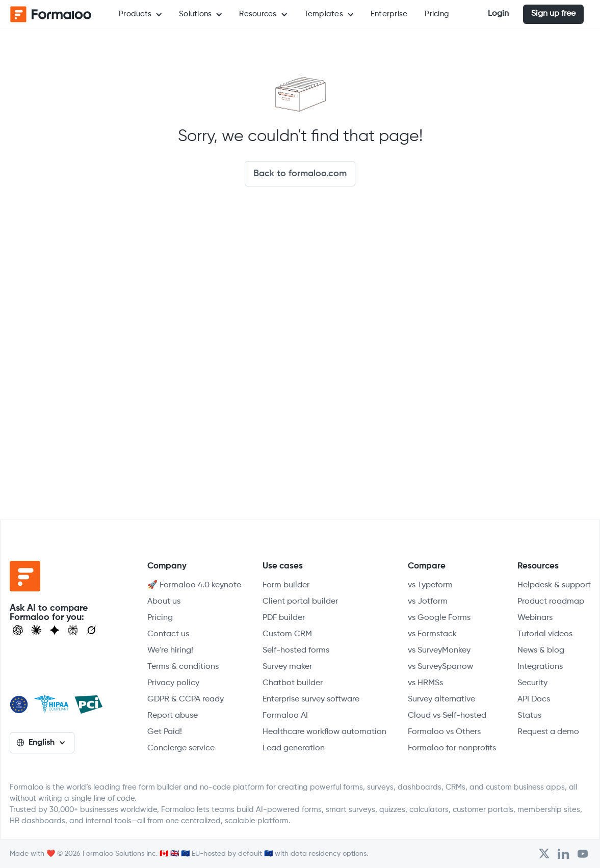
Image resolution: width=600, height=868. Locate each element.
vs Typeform (430, 585)
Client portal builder (300, 602)
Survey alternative (441, 699)
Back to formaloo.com (300, 174)
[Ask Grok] (92, 630)
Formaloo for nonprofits (452, 748)
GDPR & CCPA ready (186, 699)
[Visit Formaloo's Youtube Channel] (583, 854)
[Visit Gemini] (55, 630)
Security (532, 683)
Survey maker (287, 667)
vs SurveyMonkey (439, 650)
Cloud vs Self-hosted (447, 716)
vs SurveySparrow (440, 667)
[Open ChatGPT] (18, 630)
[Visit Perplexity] (73, 630)
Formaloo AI (285, 716)
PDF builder (284, 618)
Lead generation (294, 748)
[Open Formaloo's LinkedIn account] (563, 854)
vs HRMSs (425, 683)
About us (164, 602)
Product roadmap (551, 602)
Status (529, 716)
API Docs (534, 699)
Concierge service (181, 748)
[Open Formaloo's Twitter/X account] (544, 854)
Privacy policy (173, 683)
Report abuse (173, 716)
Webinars (535, 618)
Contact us (168, 634)
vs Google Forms (439, 618)
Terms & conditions (183, 667)
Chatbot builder (293, 683)
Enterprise (389, 14)
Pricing (437, 14)
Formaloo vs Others (444, 732)
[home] (51, 14)
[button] (140, 14)
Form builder (286, 585)
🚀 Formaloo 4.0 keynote (194, 585)
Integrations (540, 667)
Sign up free (553, 14)
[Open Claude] (36, 630)
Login (498, 14)
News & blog (541, 650)
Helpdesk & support (554, 585)
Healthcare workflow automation (324, 732)
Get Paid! (165, 732)
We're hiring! (170, 650)
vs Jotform (428, 602)
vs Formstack (432, 634)
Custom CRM (287, 634)
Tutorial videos (545, 634)
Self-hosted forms (296, 650)
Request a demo (548, 732)
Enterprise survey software (311, 699)
